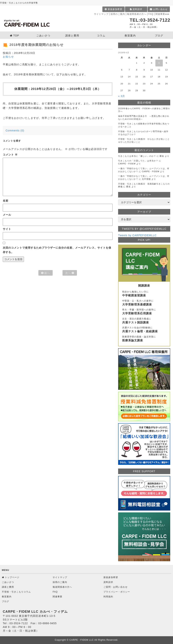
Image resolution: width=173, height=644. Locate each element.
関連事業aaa (162, 14)
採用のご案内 (118, 14)
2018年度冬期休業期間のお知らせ (36, 45)
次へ (70, 273)
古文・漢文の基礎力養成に (144, 321)
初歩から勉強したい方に (144, 294)
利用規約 (108, 597)
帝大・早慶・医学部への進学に (144, 312)
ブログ (5, 601)
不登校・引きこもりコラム (16, 592)
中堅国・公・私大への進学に (144, 303)
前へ (46, 273)
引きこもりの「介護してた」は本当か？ (138, 161)
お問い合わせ (159, 9)
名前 (6, 201)
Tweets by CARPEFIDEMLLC (137, 235)
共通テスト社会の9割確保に (144, 330)
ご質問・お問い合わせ (116, 587)
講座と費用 (8, 587)
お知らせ (8, 57)
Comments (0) (15, 131)
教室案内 (7, 597)
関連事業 (57, 597)
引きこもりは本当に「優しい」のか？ (137, 156)
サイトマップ (101, 14)
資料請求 (136, 9)
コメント (10, 155)
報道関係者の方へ (137, 14)
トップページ (11, 577)
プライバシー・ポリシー (117, 592)
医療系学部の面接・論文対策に (144, 339)
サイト (7, 229)
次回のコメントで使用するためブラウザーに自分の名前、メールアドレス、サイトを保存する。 (57, 250)
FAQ (151, 14)
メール (7, 215)
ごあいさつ (8, 582)
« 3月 (122, 96)
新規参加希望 (113, 9)
